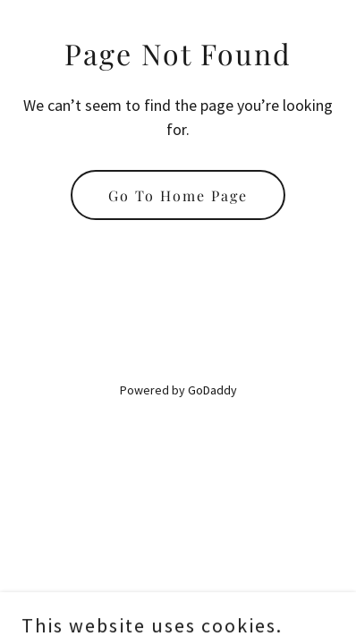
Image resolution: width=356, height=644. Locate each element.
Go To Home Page (178, 195)
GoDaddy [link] (212, 390)
